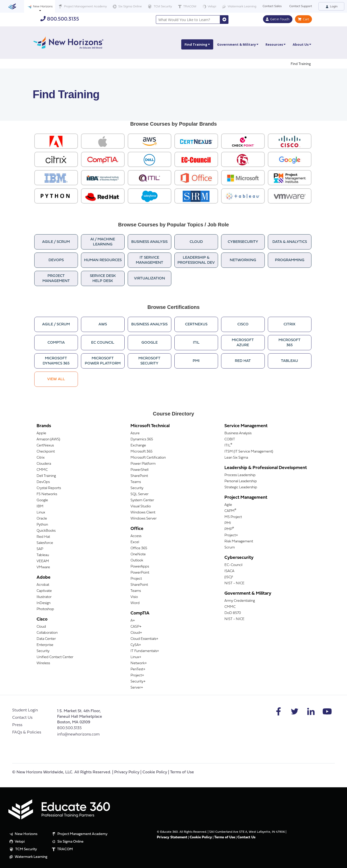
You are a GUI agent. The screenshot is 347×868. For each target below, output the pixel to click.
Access (136, 536)
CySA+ (136, 645)
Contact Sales (272, 6)
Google (150, 343)
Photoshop (45, 609)
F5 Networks (47, 494)
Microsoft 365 (142, 452)
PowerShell (139, 470)
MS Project (233, 517)
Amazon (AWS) (48, 439)
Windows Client (143, 513)
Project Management (56, 279)
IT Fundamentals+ (145, 651)
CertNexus (196, 324)
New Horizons (40, 6)
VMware (43, 567)
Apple (41, 433)
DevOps (56, 260)
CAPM (230, 511)
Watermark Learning (239, 6)
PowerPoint (140, 573)
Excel (135, 542)
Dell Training (46, 476)
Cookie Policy (155, 772)
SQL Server (139, 494)
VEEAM (43, 561)
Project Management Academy (82, 6)
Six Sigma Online (127, 6)
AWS (103, 324)
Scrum (230, 548)
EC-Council (233, 565)
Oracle (42, 519)
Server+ (137, 688)
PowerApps (140, 567)
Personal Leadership (241, 481)
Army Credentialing (240, 601)
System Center (142, 500)
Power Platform (143, 464)
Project (136, 579)
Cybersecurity (243, 242)
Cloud (196, 242)
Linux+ (136, 657)
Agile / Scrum (56, 242)
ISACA (229, 571)
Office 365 (139, 548)
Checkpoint (46, 452)
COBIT (230, 439)
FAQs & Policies (27, 732)
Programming (290, 260)
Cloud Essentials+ (144, 639)
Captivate (44, 591)
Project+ (137, 675)
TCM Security (159, 7)
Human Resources (103, 260)
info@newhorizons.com (78, 735)
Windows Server (144, 519)
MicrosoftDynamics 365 (56, 361)
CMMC (42, 470)
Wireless (43, 663)
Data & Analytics (290, 242)
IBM (40, 506)
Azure (135, 433)
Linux (41, 513)
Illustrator (44, 597)
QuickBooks (46, 531)
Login (331, 6)
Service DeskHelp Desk (103, 279)
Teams (136, 482)
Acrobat (43, 585)
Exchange (138, 446)
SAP (40, 549)
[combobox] (188, 20)
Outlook (137, 561)
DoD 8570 (233, 613)
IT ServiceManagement (150, 260)
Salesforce (45, 543)
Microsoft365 (290, 343)
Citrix (290, 324)
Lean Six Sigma (236, 458)
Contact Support (301, 6)
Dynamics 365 (142, 439)
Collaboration (47, 633)
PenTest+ (138, 669)
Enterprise (45, 645)
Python (42, 525)
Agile (228, 505)
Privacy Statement (172, 837)
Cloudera (44, 464)
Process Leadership (240, 475)
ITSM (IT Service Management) (249, 452)
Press (17, 725)
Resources (276, 44)
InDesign (44, 603)
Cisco (243, 324)
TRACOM (187, 6)
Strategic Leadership (241, 487)
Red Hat (243, 361)
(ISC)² (229, 577)
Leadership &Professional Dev (196, 260)
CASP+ (136, 627)
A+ (133, 621)
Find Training (197, 44)
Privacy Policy (127, 772)
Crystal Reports (49, 488)
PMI (196, 361)
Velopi (209, 6)
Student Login (25, 710)
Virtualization (150, 279)
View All (56, 379)
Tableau (290, 361)
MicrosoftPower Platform (103, 361)
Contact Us (22, 718)
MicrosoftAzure (243, 343)
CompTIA (56, 343)
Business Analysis (149, 242)
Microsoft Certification (148, 458)
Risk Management (239, 541)
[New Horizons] (68, 42)
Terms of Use (182, 772)
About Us (302, 44)
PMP (229, 529)
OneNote (138, 554)
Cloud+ (136, 633)
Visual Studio (141, 506)
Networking (243, 260)
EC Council (103, 343)
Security (43, 651)
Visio (134, 597)
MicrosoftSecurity (149, 361)
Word (135, 603)
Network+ (139, 663)
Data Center (46, 639)
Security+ (138, 682)
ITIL (196, 343)
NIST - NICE (234, 583)
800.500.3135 (60, 19)
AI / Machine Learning (103, 242)
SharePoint (139, 476)
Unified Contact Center (55, 657)
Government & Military (238, 44)
